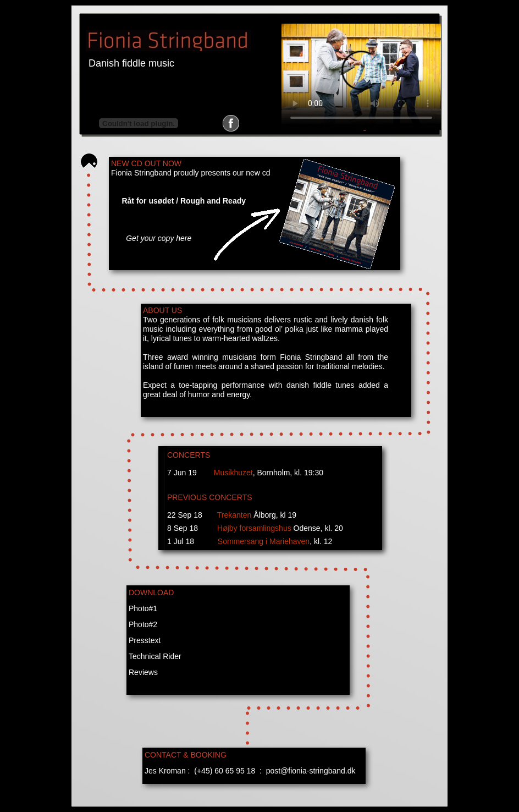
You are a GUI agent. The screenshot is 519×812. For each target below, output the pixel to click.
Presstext (145, 640)
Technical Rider (155, 656)
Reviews (143, 672)
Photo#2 (143, 624)
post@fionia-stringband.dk (311, 771)
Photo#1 (143, 608)
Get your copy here (159, 238)
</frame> (139, 123)
